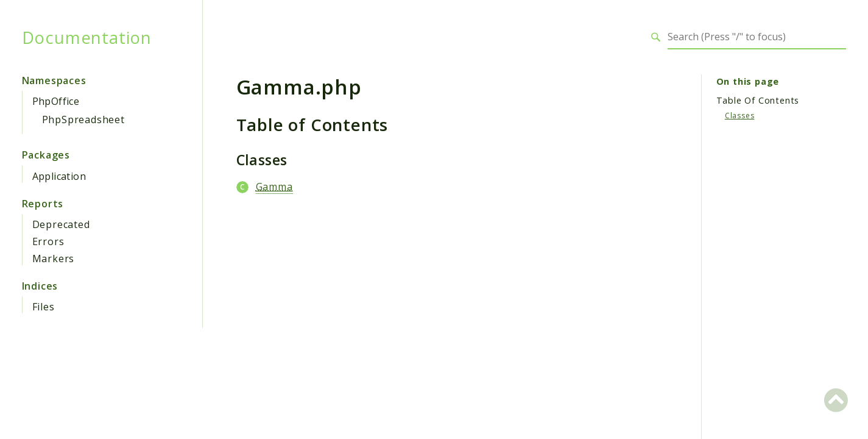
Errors (48, 241)
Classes (740, 116)
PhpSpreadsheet (83, 120)
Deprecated (61, 224)
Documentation (87, 37)
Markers (54, 259)
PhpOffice (56, 101)
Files (44, 307)
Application (59, 176)
